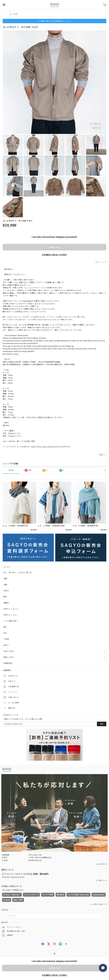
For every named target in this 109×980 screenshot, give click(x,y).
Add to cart (55, 247)
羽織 (5, 579)
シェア (104, 262)
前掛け (6, 645)
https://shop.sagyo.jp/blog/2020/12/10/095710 (51, 447)
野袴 (5, 597)
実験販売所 (8, 663)
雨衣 (5, 633)
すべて (11, 470)
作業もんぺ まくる (11, 609)
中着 (5, 585)
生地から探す (9, 651)
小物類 (6, 639)
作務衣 (6, 591)
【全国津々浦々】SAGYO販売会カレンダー (54, 21)
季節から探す (9, 657)
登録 (102, 724)
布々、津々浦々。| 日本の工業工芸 (17, 573)
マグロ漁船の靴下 (10, 621)
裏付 (5, 627)
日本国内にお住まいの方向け (55, 255)
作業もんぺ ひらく (11, 615)
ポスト (98, 262)
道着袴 (6, 603)
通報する (102, 455)
